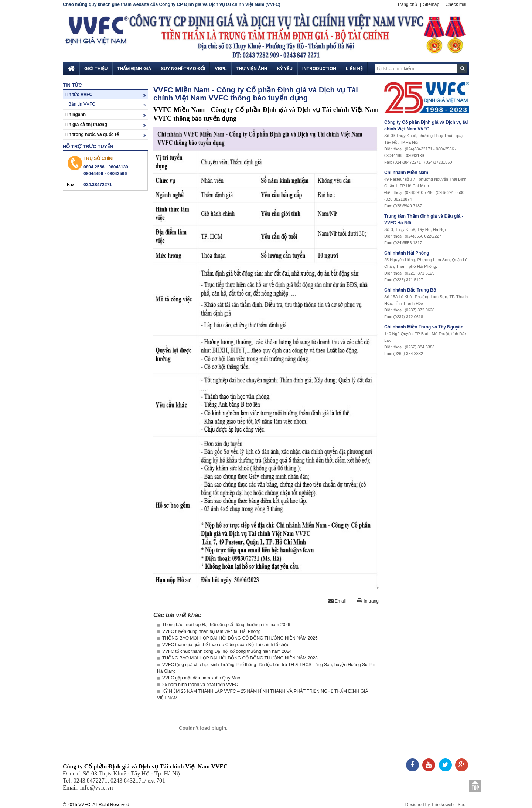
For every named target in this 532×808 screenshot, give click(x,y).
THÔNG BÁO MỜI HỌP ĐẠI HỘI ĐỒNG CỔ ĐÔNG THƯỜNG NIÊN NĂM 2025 (237, 638)
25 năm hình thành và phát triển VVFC (197, 685)
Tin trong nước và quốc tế (105, 135)
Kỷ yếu (284, 69)
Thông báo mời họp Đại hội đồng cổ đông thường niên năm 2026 (224, 625)
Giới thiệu (96, 69)
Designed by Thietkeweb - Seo (435, 805)
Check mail (456, 4)
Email (337, 601)
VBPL (221, 69)
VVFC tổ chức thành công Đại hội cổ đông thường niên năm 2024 (224, 651)
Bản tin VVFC (107, 104)
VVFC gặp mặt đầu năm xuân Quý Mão (199, 678)
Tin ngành (105, 115)
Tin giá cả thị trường (105, 125)
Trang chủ (407, 4)
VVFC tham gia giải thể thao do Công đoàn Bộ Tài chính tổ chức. (224, 645)
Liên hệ (354, 69)
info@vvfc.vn (97, 787)
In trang (368, 601)
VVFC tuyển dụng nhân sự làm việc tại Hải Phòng (209, 631)
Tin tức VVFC (105, 95)
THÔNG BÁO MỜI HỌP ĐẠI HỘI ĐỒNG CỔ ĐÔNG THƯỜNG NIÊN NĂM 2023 (237, 658)
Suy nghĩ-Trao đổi (183, 69)
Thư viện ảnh (252, 69)
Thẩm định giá (134, 69)
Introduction (319, 69)
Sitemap (431, 4)
